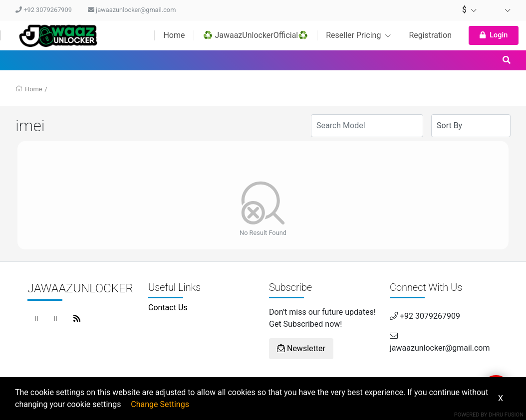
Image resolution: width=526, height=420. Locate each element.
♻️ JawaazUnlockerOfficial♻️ (255, 35)
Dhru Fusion (506, 415)
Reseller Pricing (358, 35)
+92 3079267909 (44, 10)
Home (174, 35)
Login (494, 35)
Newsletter (301, 348)
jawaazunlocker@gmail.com (132, 10)
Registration (430, 35)
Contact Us (168, 308)
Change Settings (160, 404)
